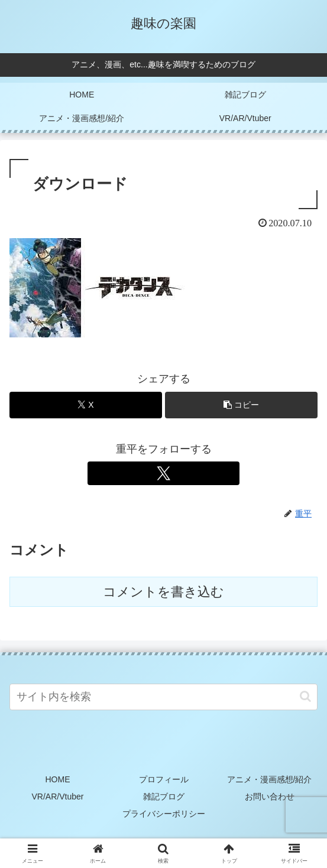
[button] (241, 405)
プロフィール (164, 779)
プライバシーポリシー (164, 814)
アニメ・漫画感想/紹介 (270, 779)
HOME (58, 779)
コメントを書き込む (163, 592)
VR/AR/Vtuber (58, 797)
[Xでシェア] (86, 405)
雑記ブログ (164, 797)
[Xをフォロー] (164, 473)
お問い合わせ (270, 797)
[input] (163, 697)
